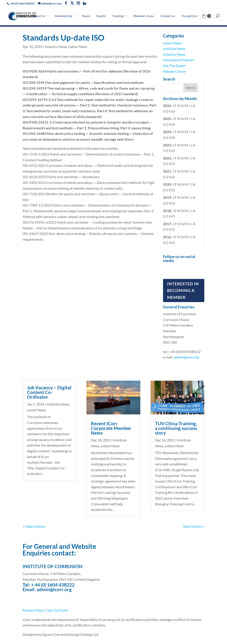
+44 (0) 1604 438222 (22, 3)
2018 (167, 211)
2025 (167, 119)
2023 (167, 145)
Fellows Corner (174, 71)
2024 (167, 132)
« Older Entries (34, 526)
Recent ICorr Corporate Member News (111, 428)
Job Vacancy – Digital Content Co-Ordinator (49, 392)
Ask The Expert (174, 66)
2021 (167, 171)
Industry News (56, 46)
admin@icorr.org (187, 357)
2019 (167, 197)
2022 (167, 158)
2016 (167, 237)
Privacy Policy (33, 610)
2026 (167, 105)
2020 (167, 184)
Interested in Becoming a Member (183, 290)
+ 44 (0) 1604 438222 (53, 585)
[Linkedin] (84, 3)
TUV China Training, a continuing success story (176, 428)
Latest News (78, 46)
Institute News (174, 48)
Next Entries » (194, 526)
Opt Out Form (57, 610)
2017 (167, 224)
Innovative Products (178, 60)
